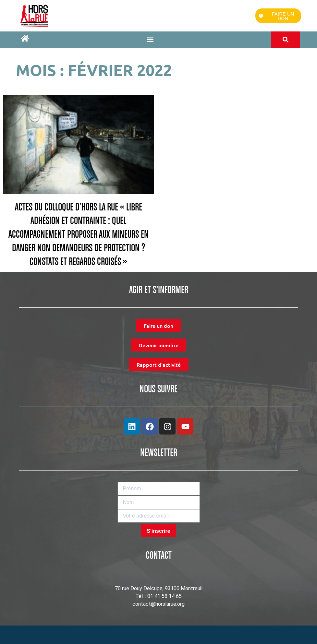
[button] (150, 39)
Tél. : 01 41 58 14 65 (158, 596)
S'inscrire (158, 531)
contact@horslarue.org (158, 604)
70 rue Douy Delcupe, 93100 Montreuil (159, 588)
